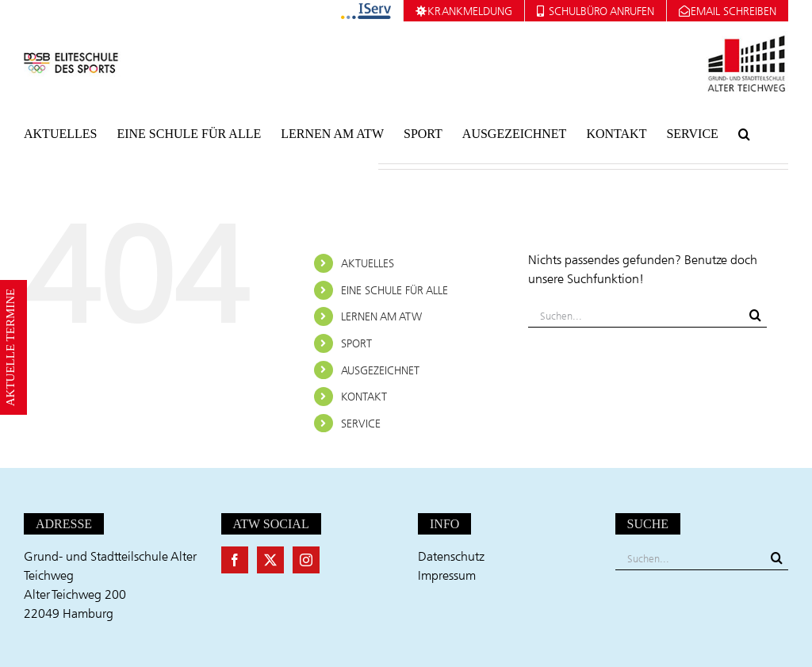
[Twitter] (270, 560)
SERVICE (361, 423)
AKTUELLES (368, 263)
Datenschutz (451, 556)
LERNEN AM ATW (381, 316)
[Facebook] (235, 560)
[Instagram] (306, 560)
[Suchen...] (636, 315)
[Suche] (755, 315)
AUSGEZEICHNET (380, 370)
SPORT (356, 343)
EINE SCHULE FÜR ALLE (395, 290)
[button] (744, 134)
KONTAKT (364, 396)
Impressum (447, 575)
